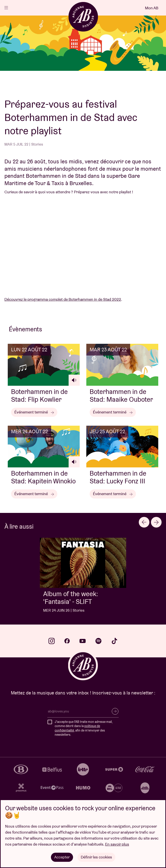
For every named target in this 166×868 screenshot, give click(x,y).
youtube (83, 641)
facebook (67, 641)
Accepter (62, 857)
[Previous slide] (144, 522)
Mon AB (152, 8)
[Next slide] (156, 522)
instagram (52, 641)
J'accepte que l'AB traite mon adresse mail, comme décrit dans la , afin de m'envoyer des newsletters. (84, 728)
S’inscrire (115, 711)
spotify (98, 641)
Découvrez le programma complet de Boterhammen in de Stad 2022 (63, 299)
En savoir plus (117, 844)
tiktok (114, 641)
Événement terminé (34, 412)
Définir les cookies (96, 857)
